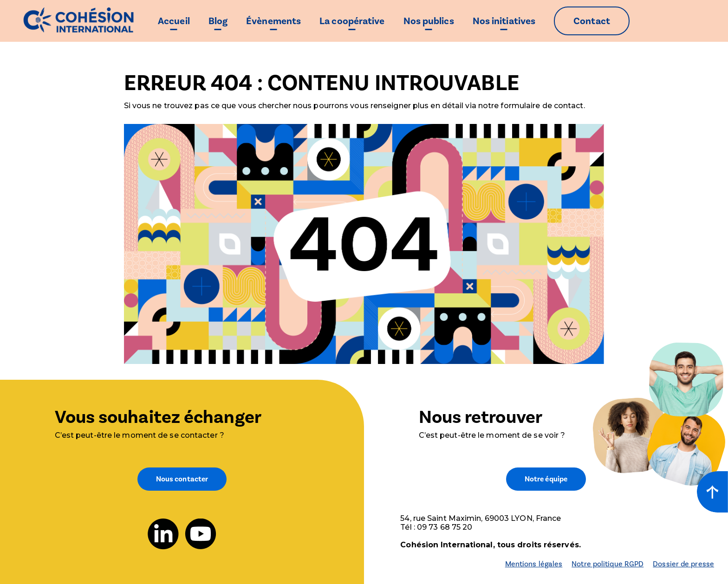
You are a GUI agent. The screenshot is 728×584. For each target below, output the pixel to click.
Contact (592, 21)
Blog (218, 21)
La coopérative (352, 21)
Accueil (174, 21)
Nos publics (429, 21)
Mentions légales (534, 564)
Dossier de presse (683, 564)
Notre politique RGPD (608, 564)
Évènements (273, 21)
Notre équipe (546, 479)
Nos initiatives (504, 21)
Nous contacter (182, 479)
